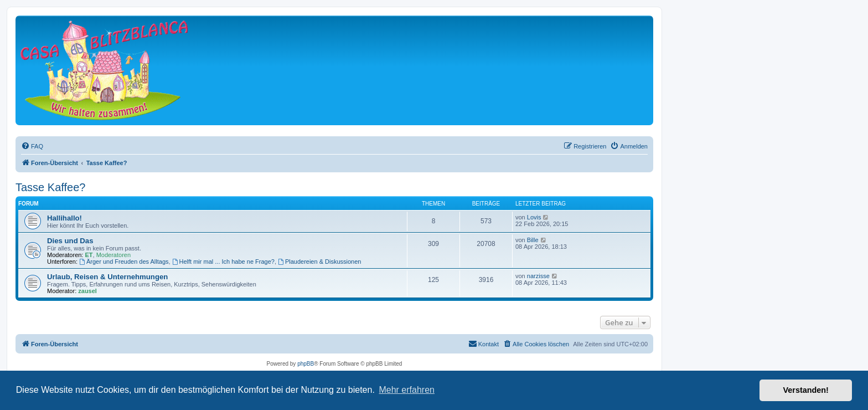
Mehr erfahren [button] (407, 390)
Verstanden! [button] (806, 390)
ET (89, 255)
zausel (87, 291)
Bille (533, 240)
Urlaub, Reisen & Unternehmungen (107, 277)
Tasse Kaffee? (50, 187)
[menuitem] (32, 146)
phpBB (306, 364)
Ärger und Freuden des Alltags (124, 262)
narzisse (538, 276)
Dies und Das (70, 241)
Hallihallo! (64, 218)
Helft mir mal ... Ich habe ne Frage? (223, 262)
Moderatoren (113, 255)
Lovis (534, 217)
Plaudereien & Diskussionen (319, 262)
